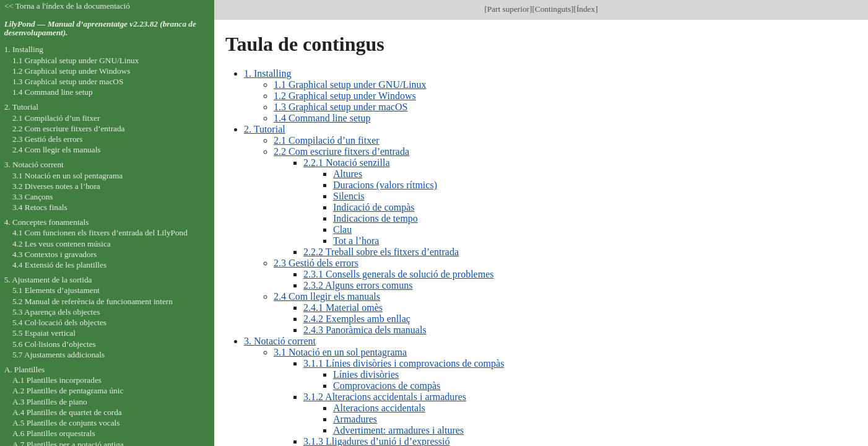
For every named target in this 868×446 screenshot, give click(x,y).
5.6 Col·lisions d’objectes (54, 344)
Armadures (355, 419)
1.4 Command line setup (322, 118)
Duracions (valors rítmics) (385, 185)
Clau (342, 230)
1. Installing (267, 73)
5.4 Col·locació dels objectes (59, 322)
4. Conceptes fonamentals (47, 222)
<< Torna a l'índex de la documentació (67, 6)
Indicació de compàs (374, 207)
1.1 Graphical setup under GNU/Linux (350, 85)
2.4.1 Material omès (343, 308)
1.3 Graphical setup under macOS (341, 107)
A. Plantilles (25, 369)
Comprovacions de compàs (387, 386)
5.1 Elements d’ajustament (56, 290)
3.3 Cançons (33, 197)
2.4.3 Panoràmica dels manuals (365, 330)
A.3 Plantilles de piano (50, 402)
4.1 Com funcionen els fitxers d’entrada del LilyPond (100, 233)
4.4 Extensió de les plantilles (59, 265)
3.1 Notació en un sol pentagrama (340, 352)
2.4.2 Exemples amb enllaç (357, 319)
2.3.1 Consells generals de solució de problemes (399, 274)
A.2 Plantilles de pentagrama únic (68, 391)
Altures (348, 174)
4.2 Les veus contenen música (62, 244)
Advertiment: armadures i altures (398, 430)
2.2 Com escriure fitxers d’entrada (341, 151)
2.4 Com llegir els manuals (327, 296)
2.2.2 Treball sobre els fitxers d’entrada (381, 252)
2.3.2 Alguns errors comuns (358, 285)
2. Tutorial (265, 129)
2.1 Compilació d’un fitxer (327, 140)
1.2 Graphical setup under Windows (345, 96)
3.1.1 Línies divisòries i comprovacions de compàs (404, 363)
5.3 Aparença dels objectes (56, 312)
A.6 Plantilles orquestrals (54, 433)
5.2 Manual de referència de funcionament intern (93, 301)
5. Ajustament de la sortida (48, 280)
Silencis (349, 196)
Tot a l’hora (356, 241)
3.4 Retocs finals (40, 207)
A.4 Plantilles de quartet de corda (67, 412)
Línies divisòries (366, 374)
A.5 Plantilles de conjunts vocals (66, 423)
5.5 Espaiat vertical (44, 333)
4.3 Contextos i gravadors (54, 254)
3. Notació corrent (280, 341)
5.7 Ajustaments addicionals (59, 355)
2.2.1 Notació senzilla (347, 163)
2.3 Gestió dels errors (316, 263)
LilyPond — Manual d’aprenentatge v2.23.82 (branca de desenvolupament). (100, 28)
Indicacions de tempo (375, 218)
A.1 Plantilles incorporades (57, 380)
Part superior (508, 9)
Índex (586, 9)
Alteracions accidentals (379, 408)
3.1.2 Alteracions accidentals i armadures (385, 397)
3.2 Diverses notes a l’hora (56, 186)
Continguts (553, 9)
